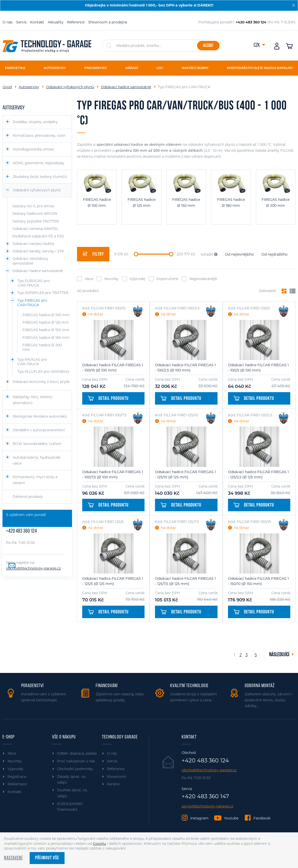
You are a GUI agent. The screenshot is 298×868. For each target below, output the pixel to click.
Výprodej (134, 279)
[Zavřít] (294, 5)
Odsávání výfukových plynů (70, 87)
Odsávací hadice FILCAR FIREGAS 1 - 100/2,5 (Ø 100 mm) (185, 368)
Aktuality (56, 22)
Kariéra (113, 784)
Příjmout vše (47, 858)
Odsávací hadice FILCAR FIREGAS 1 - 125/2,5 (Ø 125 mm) (258, 474)
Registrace (17, 777)
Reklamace (17, 784)
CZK (257, 45)
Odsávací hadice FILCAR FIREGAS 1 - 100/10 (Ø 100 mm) (113, 368)
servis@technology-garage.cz (207, 806)
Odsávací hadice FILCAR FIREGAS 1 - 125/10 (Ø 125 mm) (185, 474)
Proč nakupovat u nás (76, 761)
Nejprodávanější (199, 279)
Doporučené (163, 279)
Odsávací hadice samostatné (126, 87)
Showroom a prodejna (108, 22)
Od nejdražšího (274, 254)
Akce (85, 279)
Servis (21, 22)
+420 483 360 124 (21, 531)
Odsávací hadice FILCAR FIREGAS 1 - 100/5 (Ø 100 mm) (258, 368)
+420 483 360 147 (205, 796)
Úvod (7, 87)
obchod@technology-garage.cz (33, 568)
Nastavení (13, 858)
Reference (76, 22)
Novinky (108, 279)
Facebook (262, 818)
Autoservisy (29, 87)
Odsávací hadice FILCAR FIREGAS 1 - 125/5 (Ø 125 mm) (113, 581)
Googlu (99, 844)
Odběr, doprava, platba (77, 753)
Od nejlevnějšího (239, 254)
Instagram (199, 818)
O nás (7, 22)
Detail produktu (108, 399)
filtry (93, 254)
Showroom (117, 777)
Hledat (208, 46)
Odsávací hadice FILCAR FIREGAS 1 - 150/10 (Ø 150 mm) (258, 581)
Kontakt (37, 22)
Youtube (231, 818)
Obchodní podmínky (75, 769)
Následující (280, 655)
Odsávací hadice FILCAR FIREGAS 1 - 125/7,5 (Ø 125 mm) (185, 581)
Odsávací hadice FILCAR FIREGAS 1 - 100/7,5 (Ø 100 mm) (113, 474)
